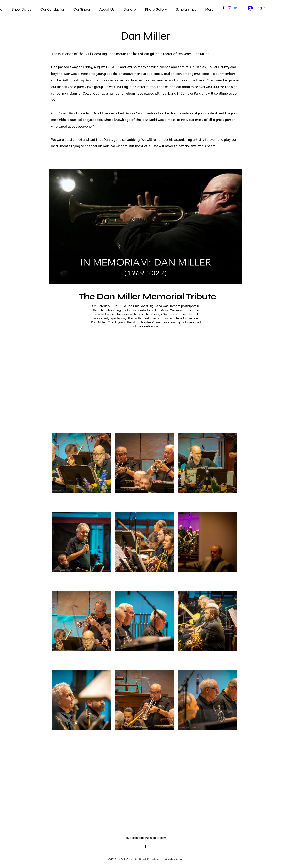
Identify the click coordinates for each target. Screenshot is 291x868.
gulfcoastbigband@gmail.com (146, 838)
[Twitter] (235, 8)
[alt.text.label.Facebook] (224, 8)
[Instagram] (230, 8)
